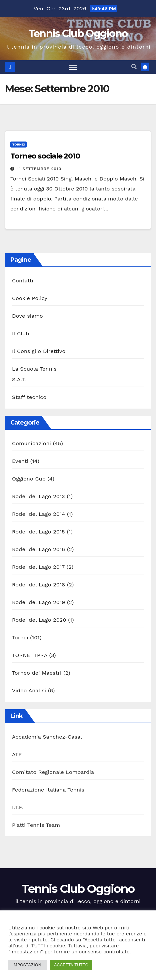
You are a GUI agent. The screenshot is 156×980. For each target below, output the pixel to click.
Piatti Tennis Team (36, 825)
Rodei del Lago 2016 (38, 549)
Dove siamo (27, 316)
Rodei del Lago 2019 (38, 602)
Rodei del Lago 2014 (38, 514)
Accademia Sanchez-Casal (47, 737)
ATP (17, 754)
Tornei (18, 144)
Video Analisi (29, 690)
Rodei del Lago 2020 (39, 620)
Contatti (23, 281)
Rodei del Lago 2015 (38, 532)
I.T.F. (17, 807)
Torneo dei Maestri (37, 673)
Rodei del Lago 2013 (38, 496)
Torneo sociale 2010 (45, 156)
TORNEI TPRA (30, 655)
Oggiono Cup (29, 479)
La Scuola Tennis (34, 369)
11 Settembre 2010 (39, 169)
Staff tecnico (29, 397)
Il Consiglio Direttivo (39, 351)
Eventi (20, 461)
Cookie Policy (30, 298)
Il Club (21, 333)
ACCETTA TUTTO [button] (71, 965)
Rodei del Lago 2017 (38, 567)
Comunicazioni (31, 443)
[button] (134, 67)
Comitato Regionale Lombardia (53, 772)
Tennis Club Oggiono (78, 33)
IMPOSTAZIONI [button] (27, 965)
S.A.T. (19, 379)
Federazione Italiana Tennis (48, 790)
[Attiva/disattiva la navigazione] (73, 67)
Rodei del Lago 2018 (38, 585)
